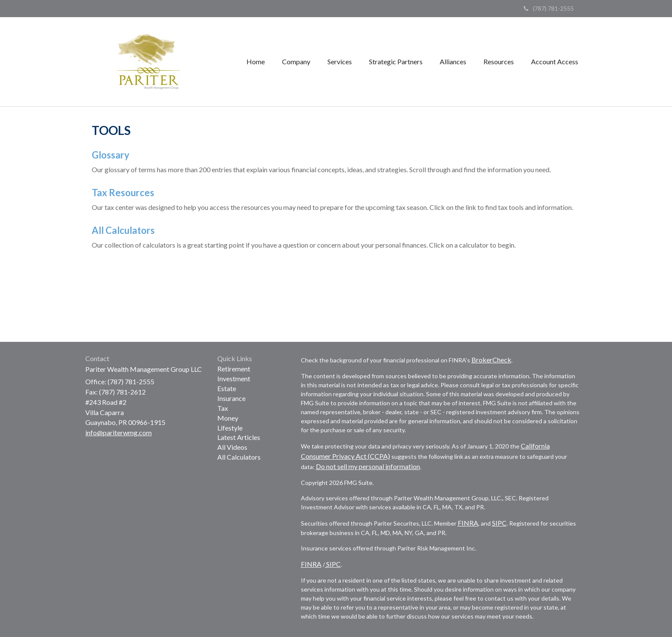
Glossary (111, 155)
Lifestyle (230, 428)
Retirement (234, 369)
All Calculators (123, 230)
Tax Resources (123, 193)
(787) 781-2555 (549, 8)
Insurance (231, 398)
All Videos (232, 447)
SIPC (499, 523)
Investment (234, 378)
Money (228, 418)
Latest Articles (239, 437)
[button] (296, 62)
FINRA (468, 523)
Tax (223, 408)
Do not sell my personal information (368, 466)
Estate (227, 388)
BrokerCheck (491, 360)
